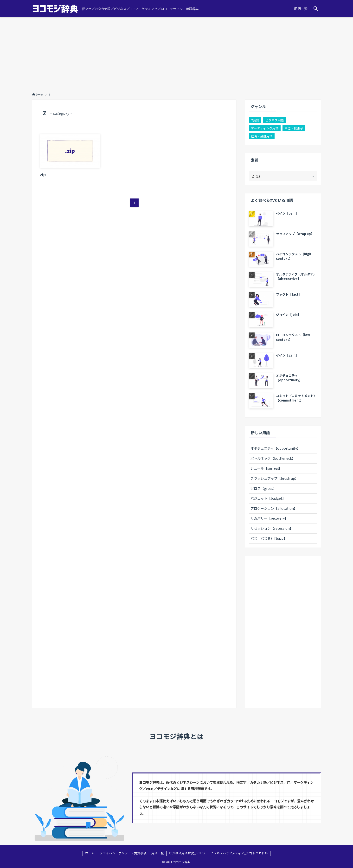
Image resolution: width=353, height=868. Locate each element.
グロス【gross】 (263, 488)
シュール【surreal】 (266, 468)
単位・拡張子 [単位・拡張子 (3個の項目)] (294, 128)
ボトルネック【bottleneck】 (273, 458)
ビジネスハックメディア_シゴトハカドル (239, 853)
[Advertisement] (177, 53)
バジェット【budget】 (268, 498)
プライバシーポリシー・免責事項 (123, 853)
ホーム (90, 853)
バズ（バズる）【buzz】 (269, 538)
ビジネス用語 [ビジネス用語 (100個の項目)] (275, 120)
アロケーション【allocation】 (274, 508)
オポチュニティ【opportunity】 (275, 448)
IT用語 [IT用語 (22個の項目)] (255, 120)
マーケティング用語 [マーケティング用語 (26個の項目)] (265, 128)
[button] (316, 9)
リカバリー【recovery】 (269, 518)
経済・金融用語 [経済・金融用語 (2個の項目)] (262, 136)
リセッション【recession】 (272, 528)
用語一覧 (158, 853)
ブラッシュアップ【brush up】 (274, 478)
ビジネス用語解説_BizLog (187, 853)
